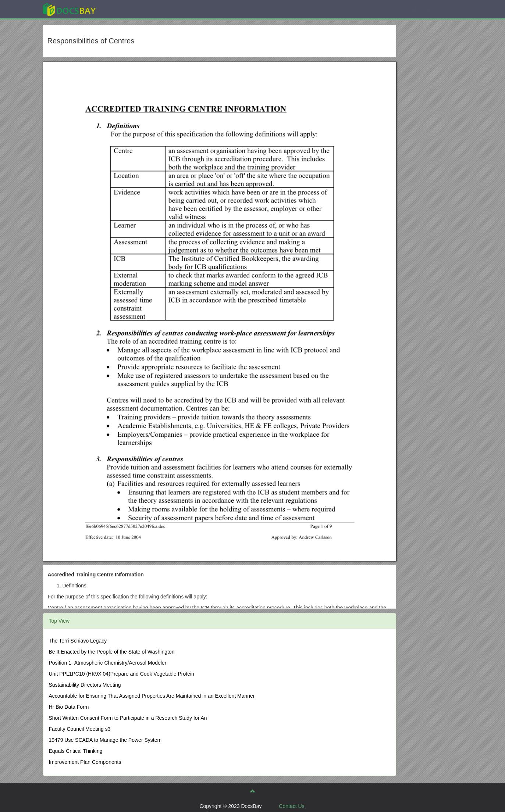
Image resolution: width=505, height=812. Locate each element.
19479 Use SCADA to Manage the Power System (105, 740)
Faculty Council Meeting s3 (80, 729)
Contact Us (291, 806)
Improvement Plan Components (85, 762)
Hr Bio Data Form (69, 707)
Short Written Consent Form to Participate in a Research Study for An (128, 718)
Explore (125, 9)
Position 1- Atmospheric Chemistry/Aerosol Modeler (108, 663)
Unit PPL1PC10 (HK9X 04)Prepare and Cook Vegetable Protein (122, 674)
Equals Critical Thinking (76, 751)
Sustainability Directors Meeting (85, 685)
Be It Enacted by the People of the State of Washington (112, 652)
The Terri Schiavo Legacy (78, 641)
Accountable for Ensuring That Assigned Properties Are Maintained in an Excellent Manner (152, 696)
